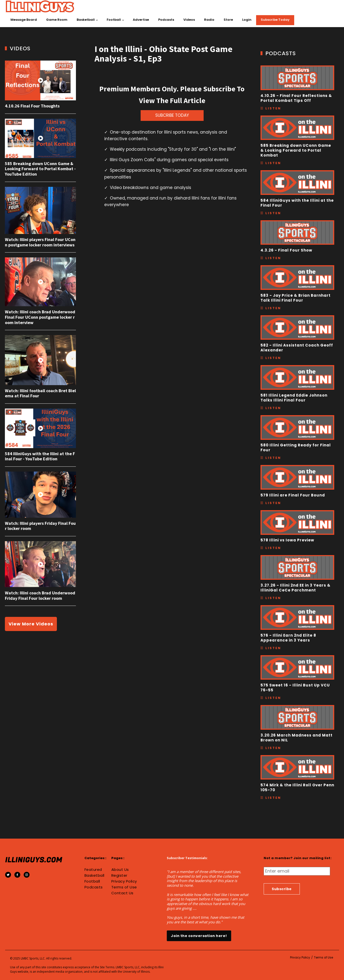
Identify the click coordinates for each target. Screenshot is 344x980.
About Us (120, 870)
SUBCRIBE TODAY (172, 115)
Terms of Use (124, 887)
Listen (273, 108)
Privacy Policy (124, 881)
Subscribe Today (275, 20)
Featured (93, 870)
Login (247, 20)
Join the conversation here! (199, 936)
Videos (189, 20)
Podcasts (166, 20)
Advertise (141, 20)
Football (114, 20)
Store (228, 20)
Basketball (86, 20)
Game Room (57, 20)
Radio (209, 20)
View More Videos (31, 624)
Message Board (24, 20)
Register (119, 875)
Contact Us (122, 893)
